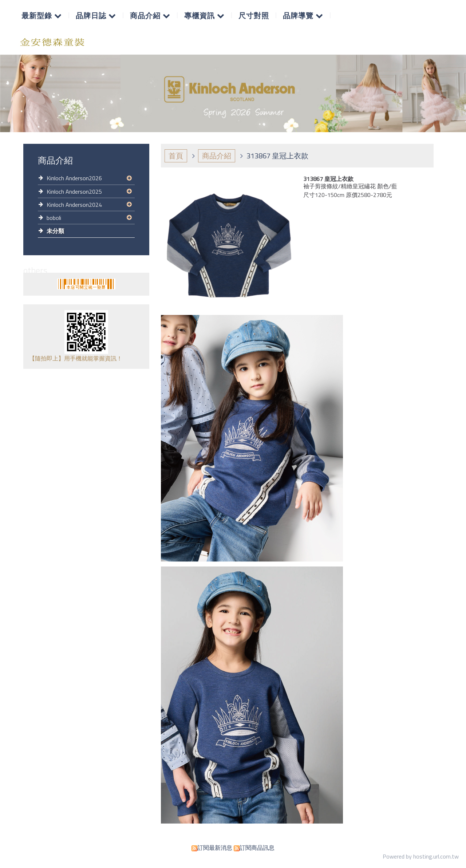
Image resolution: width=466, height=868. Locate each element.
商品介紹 (217, 156)
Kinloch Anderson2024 (74, 205)
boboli (54, 218)
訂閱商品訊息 (257, 848)
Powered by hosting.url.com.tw (421, 856)
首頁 (176, 156)
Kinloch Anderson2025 (74, 192)
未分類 (55, 231)
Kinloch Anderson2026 (74, 178)
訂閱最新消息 (215, 848)
